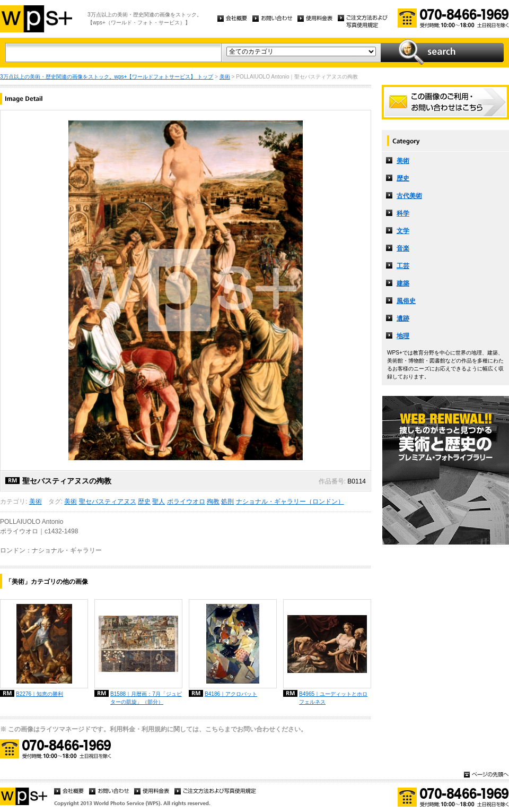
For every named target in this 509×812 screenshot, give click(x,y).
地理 (403, 336)
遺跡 (403, 318)
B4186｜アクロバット (231, 694)
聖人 (159, 502)
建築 (403, 283)
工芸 (403, 266)
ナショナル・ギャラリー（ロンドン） (290, 502)
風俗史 (406, 301)
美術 (225, 77)
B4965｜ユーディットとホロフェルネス (333, 698)
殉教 (213, 502)
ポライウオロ (186, 502)
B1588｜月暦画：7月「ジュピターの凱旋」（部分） (146, 698)
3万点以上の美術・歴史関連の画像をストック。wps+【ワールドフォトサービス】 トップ (107, 77)
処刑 (227, 502)
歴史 (144, 502)
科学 (403, 213)
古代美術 (409, 196)
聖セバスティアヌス (108, 502)
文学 (403, 231)
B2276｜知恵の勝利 (40, 694)
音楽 (403, 248)
